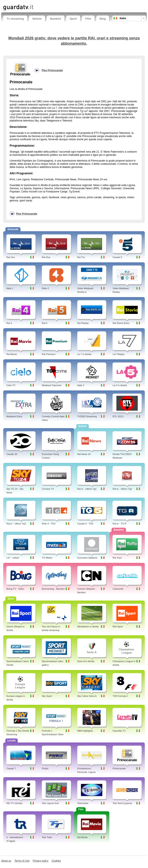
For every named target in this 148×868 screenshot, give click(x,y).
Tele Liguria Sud (50, 803)
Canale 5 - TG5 (85, 524)
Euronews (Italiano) (87, 558)
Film (88, 19)
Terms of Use (22, 861)
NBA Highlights (85, 731)
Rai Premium (49, 354)
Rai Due (46, 257)
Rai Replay (83, 323)
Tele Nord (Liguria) (122, 803)
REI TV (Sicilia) (14, 803)
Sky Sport (47, 696)
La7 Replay (119, 354)
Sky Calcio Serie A (87, 696)
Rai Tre (81, 257)
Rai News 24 (84, 454)
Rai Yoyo (117, 558)
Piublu (45, 768)
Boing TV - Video (15, 589)
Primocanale (119, 768)
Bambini (56, 19)
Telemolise (83, 803)
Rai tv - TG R (119, 524)
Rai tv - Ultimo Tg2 (122, 489)
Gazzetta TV (119, 731)
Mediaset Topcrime (52, 385)
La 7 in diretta (84, 354)
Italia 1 (10, 288)
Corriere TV (48, 489)
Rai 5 (45, 323)
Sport (73, 19)
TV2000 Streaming (87, 416)
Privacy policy (40, 861)
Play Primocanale (27, 214)
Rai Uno (11, 257)
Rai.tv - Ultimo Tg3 (16, 524)
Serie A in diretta (86, 661)
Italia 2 (81, 385)
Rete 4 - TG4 (49, 524)
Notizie (37, 19)
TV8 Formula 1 (120, 696)
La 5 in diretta (120, 385)
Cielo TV (11, 385)
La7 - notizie (13, 558)
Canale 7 (11, 768)
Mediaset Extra (14, 416)
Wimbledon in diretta (88, 627)
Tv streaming (15, 19)
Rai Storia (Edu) (121, 323)
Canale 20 (12, 454)
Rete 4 (45, 288)
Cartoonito (118, 589)
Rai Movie (12, 354)
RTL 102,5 (118, 416)
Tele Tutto (47, 837)
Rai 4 (9, 323)
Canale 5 (117, 257)
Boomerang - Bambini (53, 589)
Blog (103, 19)
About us (6, 861)
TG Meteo (47, 558)
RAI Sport (118, 627)
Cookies (56, 861)
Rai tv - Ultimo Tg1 (87, 489)
